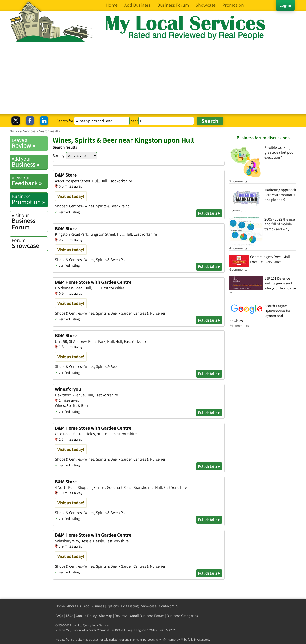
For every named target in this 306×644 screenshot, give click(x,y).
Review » (30, 143)
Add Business (94, 606)
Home (60, 606)
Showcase (30, 243)
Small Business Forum (147, 616)
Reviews (121, 616)
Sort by (59, 155)
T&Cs (69, 616)
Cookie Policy (86, 616)
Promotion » (30, 199)
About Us (74, 606)
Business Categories (182, 616)
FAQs (59, 616)
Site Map (106, 616)
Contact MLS (169, 606)
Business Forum (30, 221)
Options (113, 606)
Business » (30, 162)
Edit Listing (130, 606)
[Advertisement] (153, 78)
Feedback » (30, 181)
